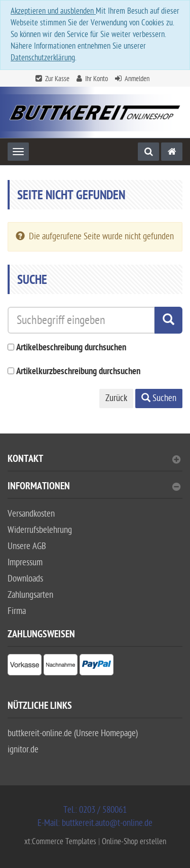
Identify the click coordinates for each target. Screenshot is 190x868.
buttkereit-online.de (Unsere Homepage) (73, 733)
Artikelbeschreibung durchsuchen (71, 348)
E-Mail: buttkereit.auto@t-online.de (95, 823)
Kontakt (94, 460)
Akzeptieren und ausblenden (53, 11)
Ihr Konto (97, 79)
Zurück (116, 398)
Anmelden (137, 79)
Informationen (94, 487)
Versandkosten (31, 514)
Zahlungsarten (30, 595)
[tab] (95, 463)
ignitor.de (23, 750)
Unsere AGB (27, 546)
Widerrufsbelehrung (40, 530)
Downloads (25, 579)
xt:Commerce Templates (61, 842)
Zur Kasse (57, 79)
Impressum (25, 563)
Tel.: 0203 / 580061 (95, 810)
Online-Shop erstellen (134, 842)
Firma (17, 611)
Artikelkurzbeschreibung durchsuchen (78, 372)
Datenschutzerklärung (43, 58)
